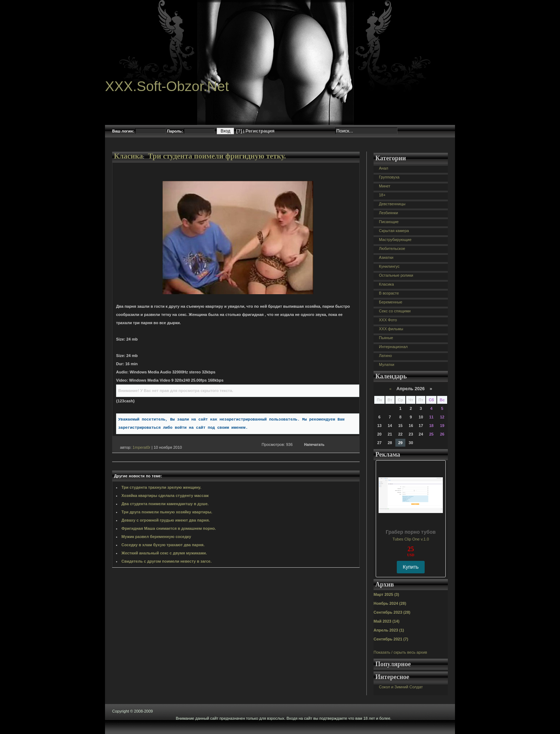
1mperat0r (141, 447)
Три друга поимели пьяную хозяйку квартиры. (167, 512)
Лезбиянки (388, 213)
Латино (385, 356)
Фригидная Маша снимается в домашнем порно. (169, 528)
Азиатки (386, 257)
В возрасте (389, 293)
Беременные (391, 302)
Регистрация (260, 131)
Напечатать (314, 445)
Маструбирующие (395, 240)
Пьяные (386, 338)
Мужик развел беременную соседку (156, 537)
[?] (239, 131)
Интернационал (393, 347)
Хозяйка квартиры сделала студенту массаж (165, 496)
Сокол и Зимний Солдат (401, 687)
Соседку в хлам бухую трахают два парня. (163, 545)
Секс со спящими (395, 311)
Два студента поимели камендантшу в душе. (165, 504)
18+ (382, 195)
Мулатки (387, 365)
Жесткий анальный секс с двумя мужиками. (164, 553)
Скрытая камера (394, 231)
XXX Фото (388, 320)
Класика (128, 156)
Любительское (392, 248)
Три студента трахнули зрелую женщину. (161, 487)
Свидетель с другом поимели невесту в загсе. (166, 561)
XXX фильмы (391, 329)
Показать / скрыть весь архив (400, 652)
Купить (411, 567)
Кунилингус (389, 266)
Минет (385, 186)
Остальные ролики (396, 275)
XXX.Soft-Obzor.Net (167, 86)
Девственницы (392, 204)
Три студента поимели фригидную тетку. (217, 156)
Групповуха (389, 177)
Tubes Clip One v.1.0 (411, 539)
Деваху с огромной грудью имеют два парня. (166, 520)
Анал (384, 168)
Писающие (389, 222)
